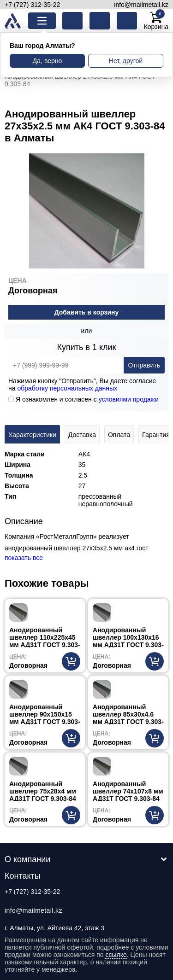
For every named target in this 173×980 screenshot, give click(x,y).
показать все (24, 558)
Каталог (49, 21)
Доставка (82, 435)
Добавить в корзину (87, 312)
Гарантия (156, 435)
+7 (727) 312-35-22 (32, 5)
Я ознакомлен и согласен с (84, 399)
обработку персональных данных (67, 388)
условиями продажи (129, 399)
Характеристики (32, 435)
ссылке (116, 955)
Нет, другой (126, 61)
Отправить (144, 365)
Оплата (119, 435)
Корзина (156, 21)
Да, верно (47, 61)
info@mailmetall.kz (141, 5)
